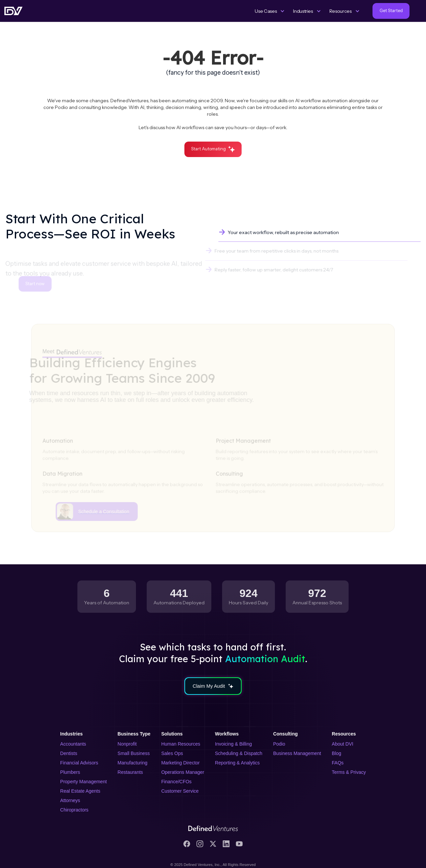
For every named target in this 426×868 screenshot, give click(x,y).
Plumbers (70, 772)
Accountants (73, 744)
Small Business (134, 753)
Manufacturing (132, 763)
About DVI (343, 744)
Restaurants (130, 772)
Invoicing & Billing (234, 744)
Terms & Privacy (349, 772)
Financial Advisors (79, 763)
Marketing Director (180, 763)
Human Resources (181, 744)
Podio (279, 744)
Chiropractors (74, 810)
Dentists (69, 753)
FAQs (338, 763)
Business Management (297, 753)
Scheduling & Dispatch (239, 753)
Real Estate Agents (80, 791)
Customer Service (180, 791)
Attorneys (70, 800)
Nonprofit (127, 744)
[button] (270, 11)
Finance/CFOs (176, 782)
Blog (336, 753)
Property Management (84, 782)
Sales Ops (172, 753)
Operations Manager (183, 772)
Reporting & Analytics (237, 763)
